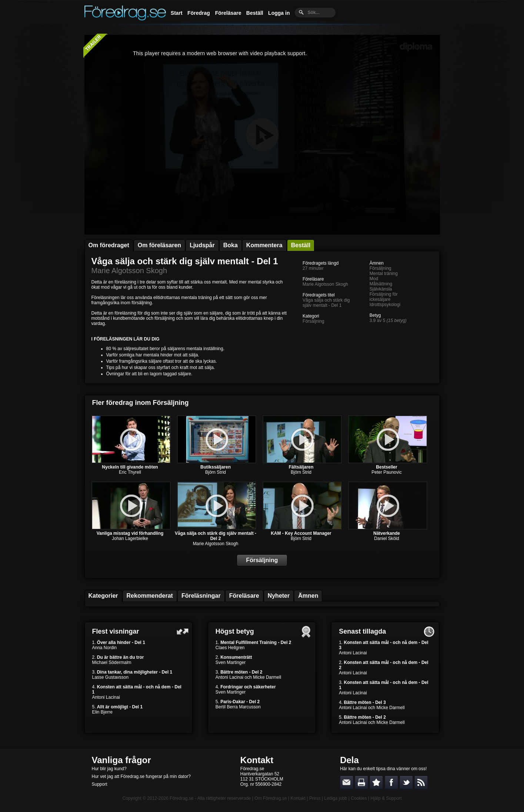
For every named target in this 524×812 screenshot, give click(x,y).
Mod (374, 279)
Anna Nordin (105, 648)
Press (315, 798)
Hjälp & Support (386, 798)
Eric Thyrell (130, 472)
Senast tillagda (362, 631)
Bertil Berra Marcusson (238, 707)
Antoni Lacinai (106, 697)
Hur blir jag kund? (109, 769)
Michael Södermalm (112, 662)
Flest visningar (116, 631)
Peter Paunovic (386, 472)
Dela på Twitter (406, 782)
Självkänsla (381, 289)
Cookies (359, 798)
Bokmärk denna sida (376, 782)
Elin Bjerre (102, 712)
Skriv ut (361, 782)
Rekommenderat (150, 596)
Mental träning (384, 274)
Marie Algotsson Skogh (129, 271)
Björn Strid (216, 472)
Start (177, 13)
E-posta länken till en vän (347, 782)
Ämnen (308, 596)
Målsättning (381, 284)
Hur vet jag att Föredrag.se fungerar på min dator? (141, 776)
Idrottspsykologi (385, 305)
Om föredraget (109, 245)
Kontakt (257, 760)
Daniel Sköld (386, 538)
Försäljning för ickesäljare (384, 297)
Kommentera (264, 245)
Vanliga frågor (121, 760)
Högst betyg (235, 631)
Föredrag (199, 13)
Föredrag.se (182, 798)
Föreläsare (228, 13)
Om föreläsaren (159, 245)
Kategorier (103, 596)
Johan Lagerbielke (130, 538)
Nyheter (279, 596)
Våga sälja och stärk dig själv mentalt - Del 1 (185, 261)
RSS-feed (421, 782)
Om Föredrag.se (271, 798)
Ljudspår (202, 245)
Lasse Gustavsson (111, 677)
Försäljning (313, 321)
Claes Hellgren (230, 648)
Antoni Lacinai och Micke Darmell (248, 677)
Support (100, 784)
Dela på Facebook (391, 782)
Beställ (255, 13)
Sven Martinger (231, 662)
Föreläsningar (201, 596)
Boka (231, 245)
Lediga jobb (336, 798)
